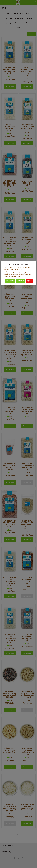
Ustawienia (10, 281)
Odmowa (20, 281)
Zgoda (29, 281)
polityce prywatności (17, 276)
